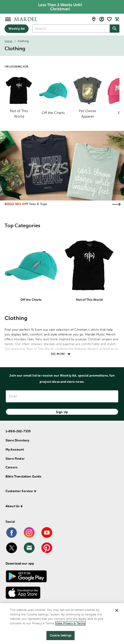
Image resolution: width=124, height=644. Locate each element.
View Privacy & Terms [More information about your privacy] (70, 623)
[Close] (117, 610)
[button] (58, 492)
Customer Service (19, 491)
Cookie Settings (61, 635)
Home (9, 41)
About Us (12, 506)
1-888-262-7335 (18, 431)
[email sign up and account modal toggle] (102, 19)
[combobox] (71, 29)
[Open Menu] (8, 19)
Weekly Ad (17, 29)
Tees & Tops (38, 204)
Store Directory (17, 440)
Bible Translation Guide (23, 476)
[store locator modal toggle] (94, 19)
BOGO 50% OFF (16, 204)
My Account (15, 449)
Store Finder (15, 459)
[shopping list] (109, 19)
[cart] (117, 19)
